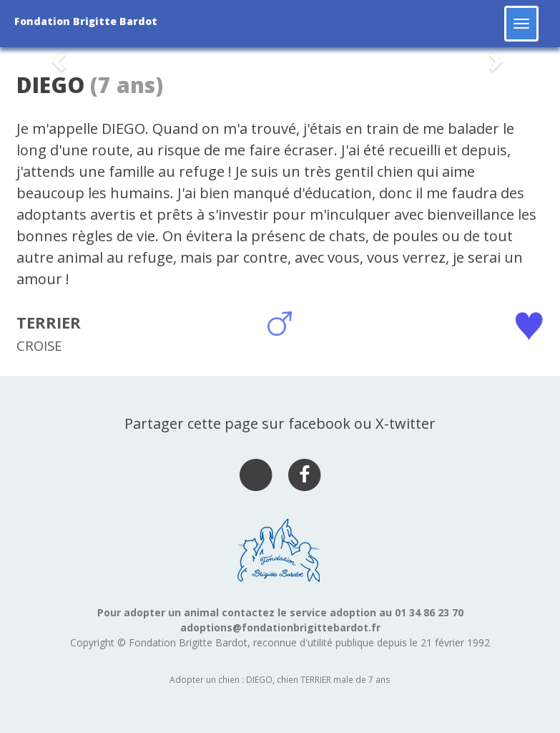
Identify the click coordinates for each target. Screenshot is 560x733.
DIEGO (50, 85)
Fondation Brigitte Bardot (86, 21)
